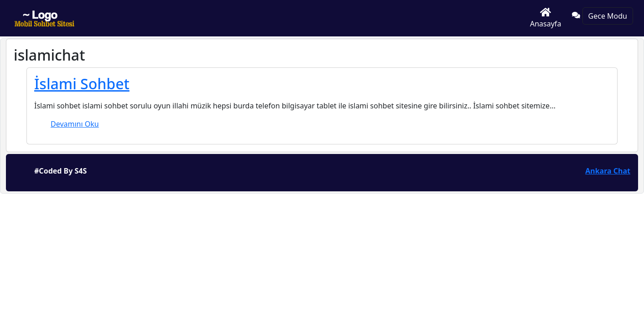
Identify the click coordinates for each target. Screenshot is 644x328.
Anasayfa (545, 18)
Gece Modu (608, 16)
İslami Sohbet (82, 84)
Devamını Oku (75, 124)
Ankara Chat (608, 171)
